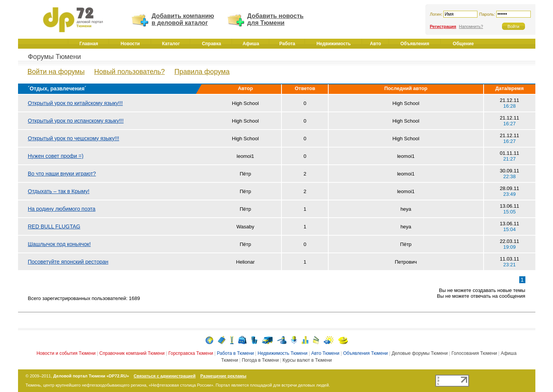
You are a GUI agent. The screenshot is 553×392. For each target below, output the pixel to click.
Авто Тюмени (325, 353)
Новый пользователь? (130, 72)
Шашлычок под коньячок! (59, 244)
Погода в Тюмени (260, 360)
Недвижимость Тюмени (283, 353)
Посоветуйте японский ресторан (68, 262)
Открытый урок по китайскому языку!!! (76, 103)
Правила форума (202, 72)
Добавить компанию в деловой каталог (183, 19)
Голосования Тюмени (474, 353)
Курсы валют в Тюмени (307, 360)
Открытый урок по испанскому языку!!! (76, 121)
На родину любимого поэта (62, 209)
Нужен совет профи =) (56, 156)
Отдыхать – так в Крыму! (59, 191)
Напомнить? (471, 26)
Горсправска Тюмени (191, 353)
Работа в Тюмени (235, 353)
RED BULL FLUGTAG (54, 226)
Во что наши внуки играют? (62, 174)
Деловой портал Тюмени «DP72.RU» (91, 376)
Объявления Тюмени (366, 353)
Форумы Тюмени (55, 57)
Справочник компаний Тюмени (132, 353)
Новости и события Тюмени (66, 353)
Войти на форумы (56, 72)
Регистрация (443, 26)
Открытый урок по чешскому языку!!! (74, 138)
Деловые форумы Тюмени (420, 353)
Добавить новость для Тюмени (276, 19)
